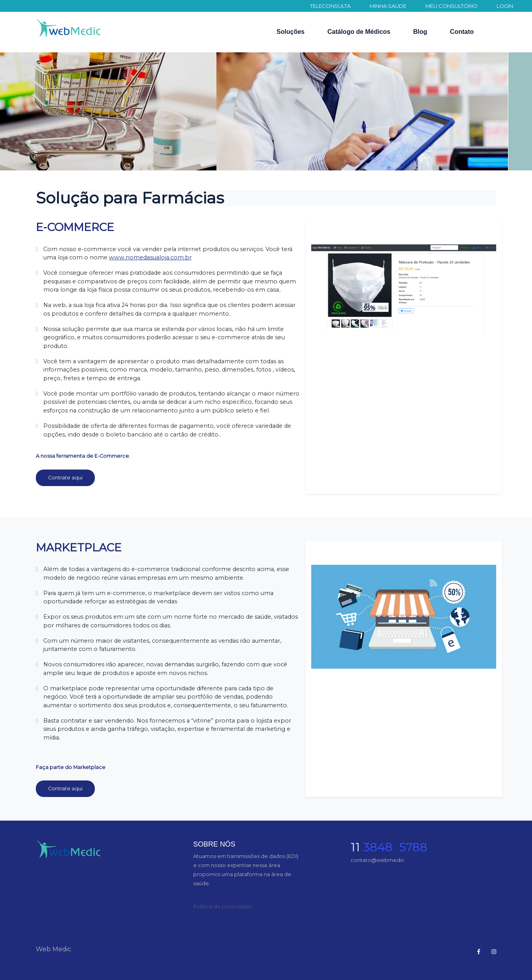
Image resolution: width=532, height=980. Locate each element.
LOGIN (505, 6)
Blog (420, 32)
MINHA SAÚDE (388, 6)
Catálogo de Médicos (359, 32)
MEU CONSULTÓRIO (452, 6)
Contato (462, 32)
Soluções (291, 32)
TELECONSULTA (330, 6)
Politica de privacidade (223, 906)
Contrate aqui (65, 478)
